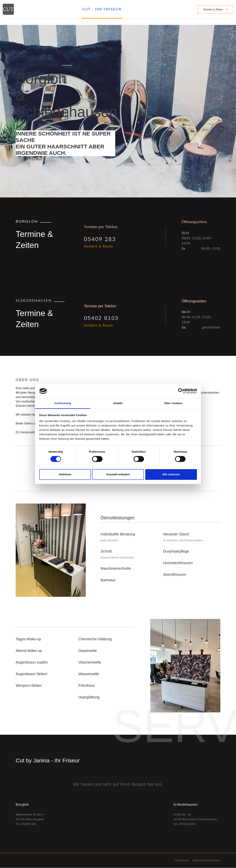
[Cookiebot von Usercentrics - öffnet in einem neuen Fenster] (181, 391)
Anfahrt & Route (99, 246)
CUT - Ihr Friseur (102, 9)
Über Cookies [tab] (173, 403)
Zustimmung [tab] (63, 403)
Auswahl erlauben (118, 474)
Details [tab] (118, 403)
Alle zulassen (171, 474)
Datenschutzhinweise (206, 861)
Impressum (182, 861)
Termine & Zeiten (215, 9)
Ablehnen (65, 474)
